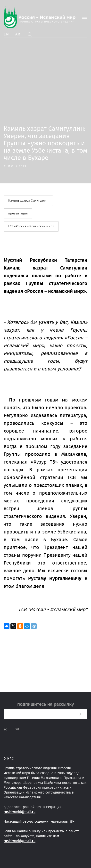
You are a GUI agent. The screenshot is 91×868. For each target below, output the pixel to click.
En (6, 34)
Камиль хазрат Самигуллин (28, 201)
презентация (18, 214)
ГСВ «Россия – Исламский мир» (31, 226)
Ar (18, 34)
